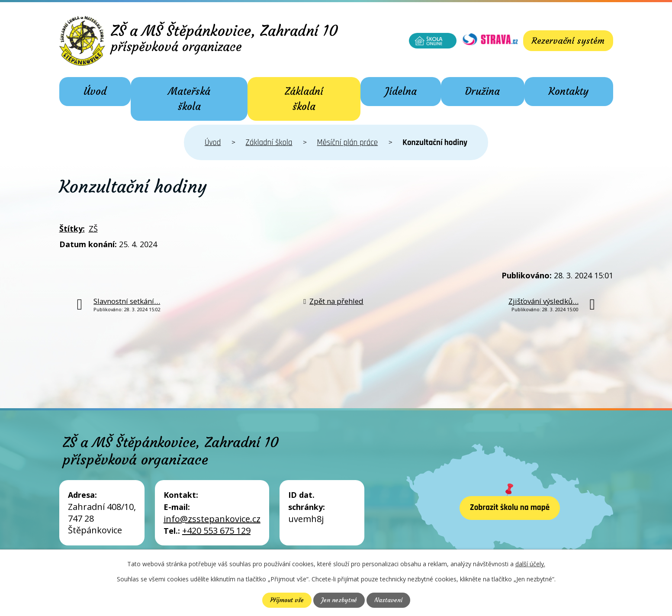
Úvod (95, 91)
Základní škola (304, 99)
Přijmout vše (287, 600)
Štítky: (72, 229)
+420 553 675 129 (216, 531)
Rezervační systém (568, 40)
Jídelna (401, 91)
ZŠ (93, 229)
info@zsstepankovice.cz (212, 519)
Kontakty (569, 91)
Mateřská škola (189, 99)
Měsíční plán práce (348, 143)
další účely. (530, 564)
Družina (482, 91)
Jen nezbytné (339, 600)
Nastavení (388, 600)
